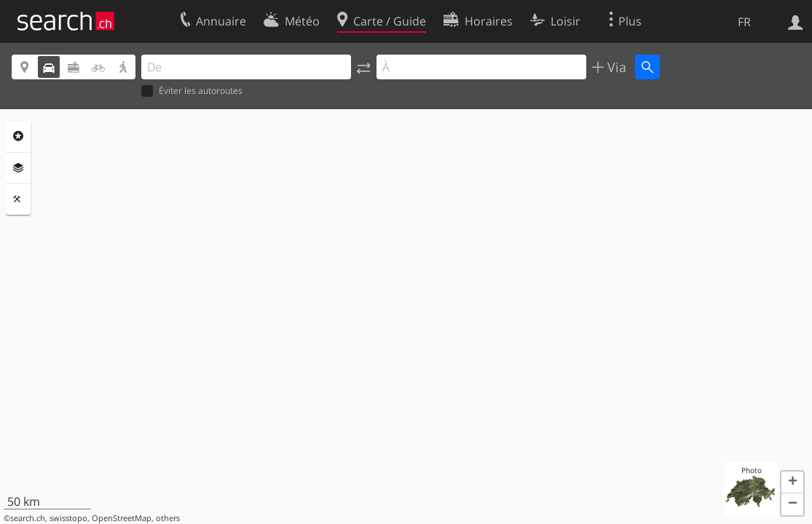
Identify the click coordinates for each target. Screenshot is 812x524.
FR (744, 22)
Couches (18, 168)
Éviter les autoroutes (192, 91)
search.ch (28, 518)
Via (615, 67)
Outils (18, 199)
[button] (792, 483)
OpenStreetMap (122, 518)
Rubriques (18, 136)
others (168, 518)
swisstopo (68, 518)
